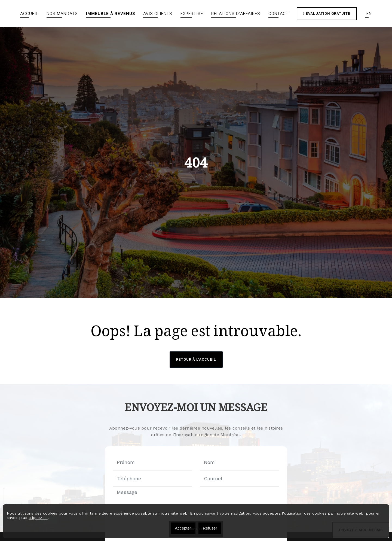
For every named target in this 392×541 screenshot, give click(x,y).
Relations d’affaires (236, 14)
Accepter (183, 528)
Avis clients (158, 14)
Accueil (29, 14)
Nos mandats (62, 14)
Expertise (192, 14)
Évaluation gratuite (327, 13)
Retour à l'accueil (196, 359)
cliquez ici (38, 518)
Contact (278, 14)
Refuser (210, 528)
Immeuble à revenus (111, 14)
